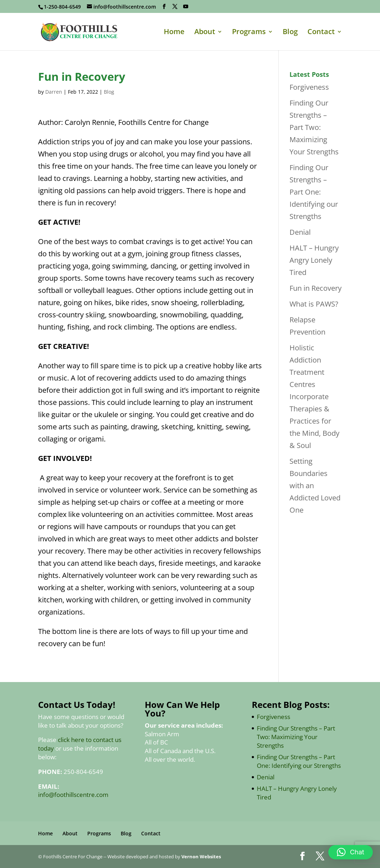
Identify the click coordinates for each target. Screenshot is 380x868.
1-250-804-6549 (62, 7)
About (205, 33)
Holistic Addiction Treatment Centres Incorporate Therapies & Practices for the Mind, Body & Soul (314, 396)
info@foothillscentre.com (73, 795)
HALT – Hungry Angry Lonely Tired (314, 260)
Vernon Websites (201, 857)
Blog (290, 33)
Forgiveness (309, 87)
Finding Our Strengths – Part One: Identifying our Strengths (314, 192)
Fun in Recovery (316, 288)
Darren (54, 92)
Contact (321, 33)
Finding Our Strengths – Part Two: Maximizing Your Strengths (314, 127)
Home (174, 33)
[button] (351, 852)
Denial (300, 232)
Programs (249, 33)
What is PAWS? (314, 304)
